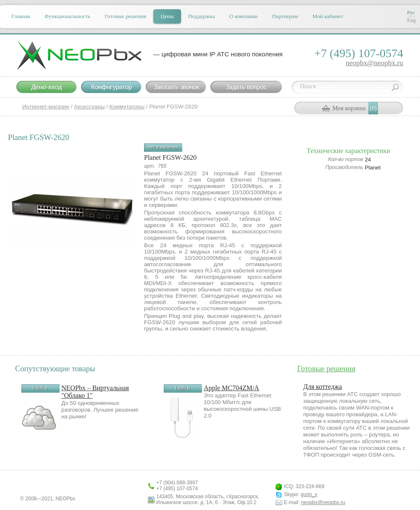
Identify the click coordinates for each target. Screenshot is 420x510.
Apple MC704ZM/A (231, 388)
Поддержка (201, 16)
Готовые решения (125, 16)
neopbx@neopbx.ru (374, 63)
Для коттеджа (323, 387)
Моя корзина (349, 108)
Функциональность (68, 16)
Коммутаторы (127, 107)
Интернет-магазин (46, 107)
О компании (243, 16)
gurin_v (309, 494)
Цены (167, 16)
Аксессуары (89, 107)
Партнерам (285, 16)
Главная (21, 16)
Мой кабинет (328, 16)
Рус (411, 13)
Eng (411, 20)
